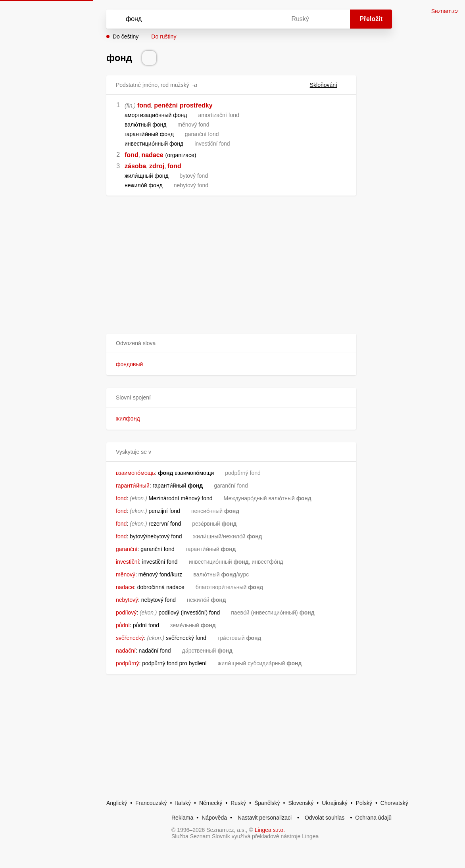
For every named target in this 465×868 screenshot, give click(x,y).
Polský (364, 803)
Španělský (267, 803)
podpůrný (127, 663)
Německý (211, 803)
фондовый (129, 364)
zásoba (135, 166)
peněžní (166, 105)
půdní (123, 625)
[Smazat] (243, 19)
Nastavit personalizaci (265, 818)
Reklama (182, 818)
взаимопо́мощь (135, 473)
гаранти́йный (133, 486)
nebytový (127, 600)
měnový (126, 574)
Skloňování (328, 85)
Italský (183, 803)
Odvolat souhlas (325, 818)
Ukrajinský (335, 803)
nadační (126, 651)
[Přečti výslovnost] (149, 58)
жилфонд (128, 419)
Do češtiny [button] (126, 36)
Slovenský (301, 803)
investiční (127, 562)
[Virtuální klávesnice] (260, 19)
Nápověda (214, 818)
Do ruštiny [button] (164, 36)
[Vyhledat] (180, 19)
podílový (126, 613)
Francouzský (151, 803)
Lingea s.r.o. (270, 830)
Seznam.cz (445, 11)
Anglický (117, 803)
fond (144, 105)
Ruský (238, 803)
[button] (231, 343)
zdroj (157, 166)
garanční (127, 549)
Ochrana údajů (373, 818)
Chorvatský (394, 803)
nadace (152, 155)
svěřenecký (130, 638)
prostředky (196, 105)
